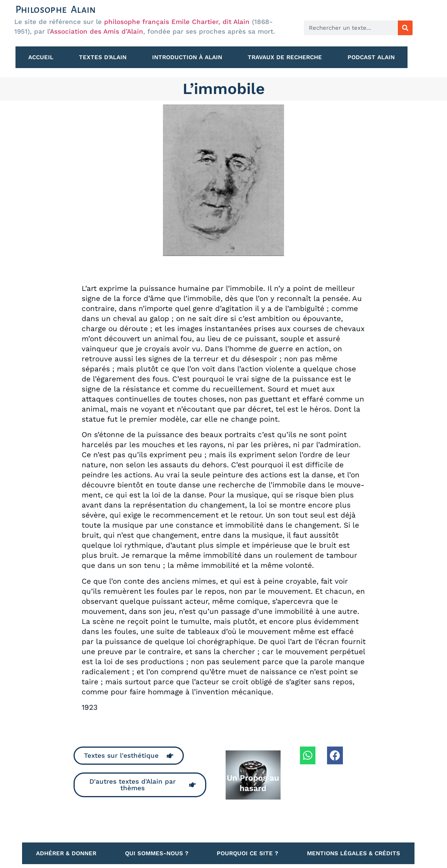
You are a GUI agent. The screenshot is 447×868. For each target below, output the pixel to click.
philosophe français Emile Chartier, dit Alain (177, 22)
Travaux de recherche (285, 57)
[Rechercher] (405, 28)
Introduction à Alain (187, 57)
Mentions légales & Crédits (354, 853)
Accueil (41, 57)
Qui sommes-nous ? (157, 853)
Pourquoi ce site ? (247, 853)
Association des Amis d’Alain (97, 31)
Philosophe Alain (56, 9)
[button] (308, 756)
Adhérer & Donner (66, 853)
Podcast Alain (371, 57)
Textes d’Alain (103, 57)
